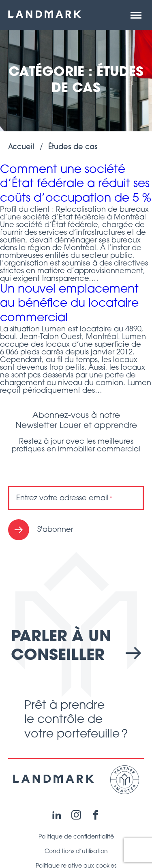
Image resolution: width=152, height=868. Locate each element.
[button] (136, 15)
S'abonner (55, 530)
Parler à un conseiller (76, 647)
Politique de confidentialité (76, 837)
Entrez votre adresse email (64, 498)
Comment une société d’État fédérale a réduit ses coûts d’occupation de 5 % (76, 184)
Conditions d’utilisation (76, 852)
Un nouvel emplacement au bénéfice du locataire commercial (69, 304)
